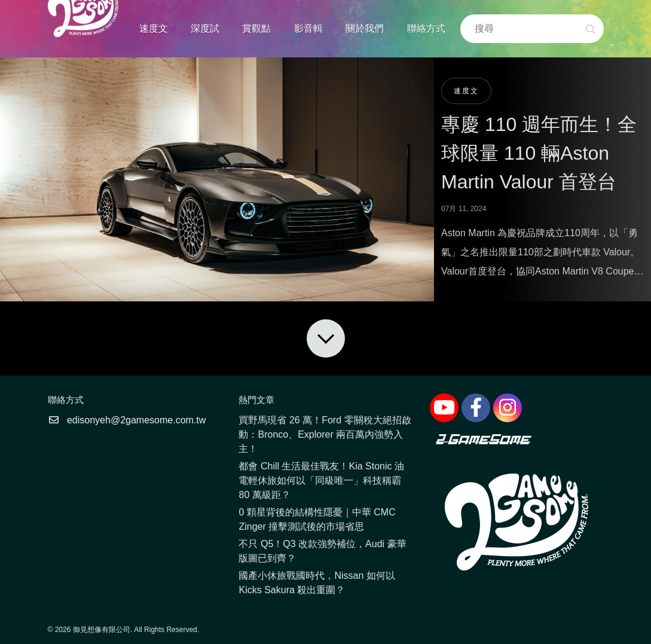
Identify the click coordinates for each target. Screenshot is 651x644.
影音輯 (308, 28)
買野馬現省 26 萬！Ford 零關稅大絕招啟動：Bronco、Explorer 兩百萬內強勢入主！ (325, 434)
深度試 (205, 28)
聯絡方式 (426, 28)
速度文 (154, 28)
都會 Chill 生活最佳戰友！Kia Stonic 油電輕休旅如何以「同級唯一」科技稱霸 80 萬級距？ (321, 480)
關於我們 (365, 28)
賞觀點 (256, 28)
